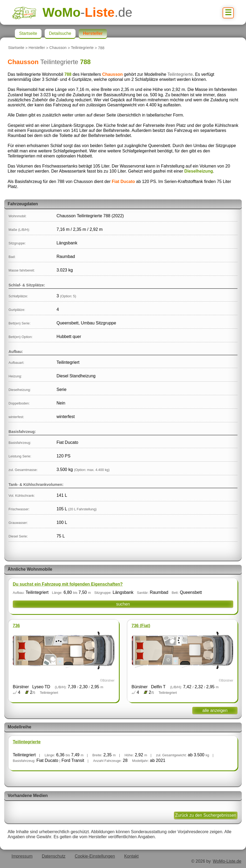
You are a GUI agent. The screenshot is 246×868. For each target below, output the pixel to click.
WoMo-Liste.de (227, 861)
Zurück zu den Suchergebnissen (206, 815)
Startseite (16, 48)
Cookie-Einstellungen (95, 856)
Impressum (22, 856)
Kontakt (131, 856)
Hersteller (37, 48)
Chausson (58, 48)
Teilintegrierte (82, 48)
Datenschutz (54, 856)
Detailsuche (60, 33)
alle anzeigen (215, 710)
